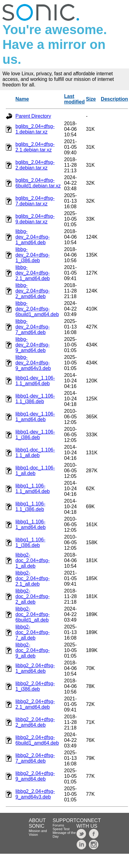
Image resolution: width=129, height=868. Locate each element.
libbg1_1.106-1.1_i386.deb (30, 507)
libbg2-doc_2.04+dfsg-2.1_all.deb (33, 578)
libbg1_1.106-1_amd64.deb (31, 524)
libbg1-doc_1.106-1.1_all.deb (35, 453)
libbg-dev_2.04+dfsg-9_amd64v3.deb (33, 363)
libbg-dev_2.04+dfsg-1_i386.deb (33, 255)
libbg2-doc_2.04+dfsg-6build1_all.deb (33, 614)
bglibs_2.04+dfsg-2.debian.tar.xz (35, 165)
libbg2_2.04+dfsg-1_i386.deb (35, 686)
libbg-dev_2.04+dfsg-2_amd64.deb (33, 291)
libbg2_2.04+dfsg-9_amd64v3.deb (35, 794)
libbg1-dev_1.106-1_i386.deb (35, 435)
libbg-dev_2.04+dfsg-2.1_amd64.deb (33, 273)
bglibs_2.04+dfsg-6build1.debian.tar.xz (38, 183)
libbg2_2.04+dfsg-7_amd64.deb (35, 758)
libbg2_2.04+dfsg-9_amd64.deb (35, 776)
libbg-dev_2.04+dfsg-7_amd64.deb (33, 327)
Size (91, 99)
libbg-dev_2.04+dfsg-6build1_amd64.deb (37, 309)
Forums (58, 825)
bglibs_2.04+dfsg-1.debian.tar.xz (35, 129)
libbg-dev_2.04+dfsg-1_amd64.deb (33, 237)
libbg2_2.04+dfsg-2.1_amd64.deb (35, 704)
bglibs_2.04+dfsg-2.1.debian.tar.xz (35, 147)
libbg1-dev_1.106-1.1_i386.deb (35, 399)
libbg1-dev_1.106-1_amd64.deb (35, 417)
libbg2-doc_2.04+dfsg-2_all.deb (33, 596)
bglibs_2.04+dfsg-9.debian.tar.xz (35, 219)
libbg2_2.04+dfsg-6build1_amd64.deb (37, 740)
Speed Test (61, 829)
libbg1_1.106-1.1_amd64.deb (33, 489)
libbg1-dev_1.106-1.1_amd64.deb (35, 381)
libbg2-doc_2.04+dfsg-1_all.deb (33, 560)
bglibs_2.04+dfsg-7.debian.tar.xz (35, 201)
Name (22, 99)
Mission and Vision (38, 833)
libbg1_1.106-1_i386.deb (30, 542)
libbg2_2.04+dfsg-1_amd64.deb (35, 668)
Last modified (75, 99)
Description (114, 99)
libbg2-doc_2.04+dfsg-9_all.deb (33, 650)
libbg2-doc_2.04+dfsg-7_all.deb (33, 632)
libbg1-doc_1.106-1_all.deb (35, 471)
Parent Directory (33, 116)
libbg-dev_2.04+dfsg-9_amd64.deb (33, 345)
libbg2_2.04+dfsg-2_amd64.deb (35, 722)
